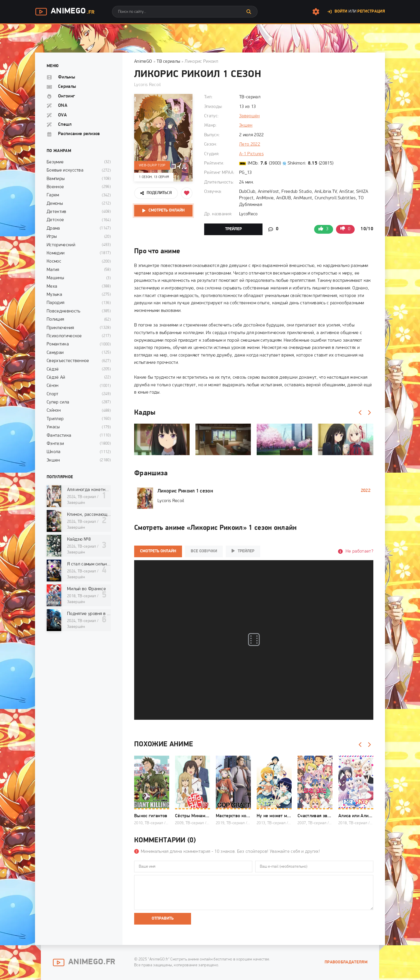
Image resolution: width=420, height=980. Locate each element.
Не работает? (359, 551)
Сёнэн (53, 386)
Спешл (65, 125)
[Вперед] (369, 413)
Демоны (55, 204)
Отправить (163, 919)
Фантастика (59, 436)
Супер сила (58, 402)
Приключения (60, 328)
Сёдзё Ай (56, 378)
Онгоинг (66, 96)
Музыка (54, 295)
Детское (55, 220)
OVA (62, 115)
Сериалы (67, 87)
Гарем (53, 195)
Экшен (246, 125)
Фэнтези (55, 444)
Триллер (55, 419)
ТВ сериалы (168, 62)
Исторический (61, 245)
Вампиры (56, 179)
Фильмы (67, 77)
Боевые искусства (65, 170)
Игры (52, 237)
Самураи (55, 353)
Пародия (55, 303)
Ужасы (53, 427)
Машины (55, 278)
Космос (54, 261)
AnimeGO (143, 62)
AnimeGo (65, 12)
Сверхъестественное (68, 361)
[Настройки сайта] (316, 12)
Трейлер (233, 229)
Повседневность (63, 311)
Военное (55, 187)
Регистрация (371, 12)
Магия (53, 270)
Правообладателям (346, 962)
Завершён (250, 116)
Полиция (55, 319)
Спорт (53, 394)
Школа (54, 452)
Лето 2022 (250, 144)
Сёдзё (53, 369)
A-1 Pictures (251, 154)
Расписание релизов (79, 134)
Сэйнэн (54, 410)
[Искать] (249, 12)
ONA (63, 106)
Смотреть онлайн (167, 211)
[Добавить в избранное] (187, 193)
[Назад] (360, 413)
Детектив (57, 212)
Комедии (56, 253)
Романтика (58, 344)
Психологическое (64, 336)
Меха (52, 287)
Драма (53, 228)
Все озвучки (204, 551)
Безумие (55, 162)
